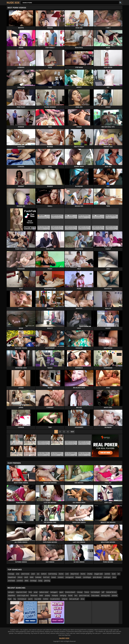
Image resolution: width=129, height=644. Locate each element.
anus (114, 577)
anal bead (11, 581)
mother (46, 599)
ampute (64, 599)
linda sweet (95, 596)
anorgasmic (70, 577)
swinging (63, 596)
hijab (10, 599)
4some (83, 574)
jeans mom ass (84, 596)
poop (36, 592)
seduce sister (44, 592)
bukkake (38, 577)
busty (40, 581)
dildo (27, 581)
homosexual (22, 599)
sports (30, 599)
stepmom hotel (21, 592)
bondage (33, 581)
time (30, 592)
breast (54, 577)
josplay (47, 596)
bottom (44, 574)
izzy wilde (38, 599)
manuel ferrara (111, 592)
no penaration (55, 599)
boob (114, 574)
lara (76, 596)
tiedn (41, 596)
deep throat (75, 574)
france (87, 592)
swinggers (54, 592)
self (103, 592)
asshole (107, 574)
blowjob (78, 577)
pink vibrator (97, 577)
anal (18, 574)
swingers (11, 592)
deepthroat (12, 577)
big (15, 599)
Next (72, 432)
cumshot (20, 581)
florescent (34, 596)
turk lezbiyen (95, 592)
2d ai (83, 599)
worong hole (105, 596)
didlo (32, 577)
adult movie (25, 574)
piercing (47, 581)
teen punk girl (74, 599)
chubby (90, 574)
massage (11, 574)
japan (61, 592)
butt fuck (46, 577)
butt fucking (53, 574)
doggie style (98, 574)
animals (115, 596)
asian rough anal (23, 596)
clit (119, 574)
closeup (80, 592)
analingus (107, 577)
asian (33, 574)
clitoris (20, 577)
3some (61, 574)
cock (67, 574)
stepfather (12, 596)
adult (26, 577)
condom (61, 577)
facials (70, 596)
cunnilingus (87, 577)
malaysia (55, 596)
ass (38, 574)
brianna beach (70, 592)
